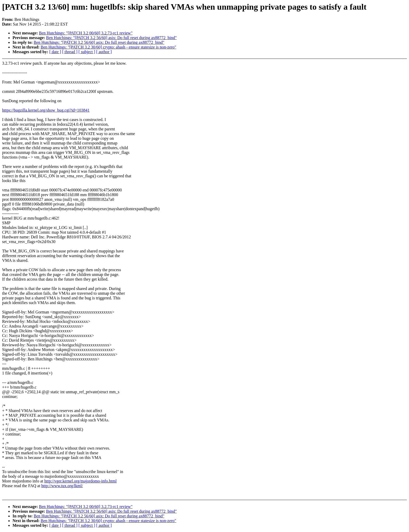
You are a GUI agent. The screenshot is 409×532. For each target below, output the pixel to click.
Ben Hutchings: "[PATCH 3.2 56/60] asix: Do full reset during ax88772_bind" (112, 38)
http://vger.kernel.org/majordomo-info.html (80, 481)
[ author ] (104, 52)
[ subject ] (87, 52)
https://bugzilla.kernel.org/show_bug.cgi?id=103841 (46, 110)
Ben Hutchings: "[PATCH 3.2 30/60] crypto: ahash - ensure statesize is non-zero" (109, 47)
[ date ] (55, 52)
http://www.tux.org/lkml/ (62, 486)
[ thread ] (70, 52)
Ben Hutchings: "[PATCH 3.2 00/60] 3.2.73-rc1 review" (86, 33)
